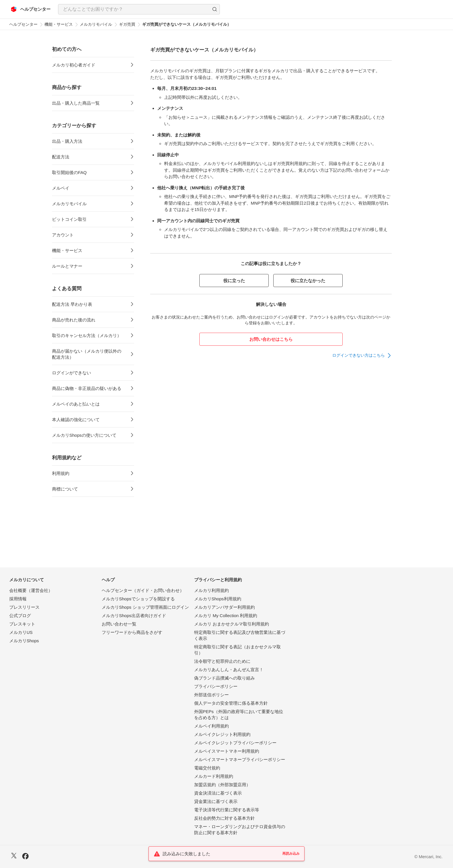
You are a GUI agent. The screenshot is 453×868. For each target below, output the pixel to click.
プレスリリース (24, 607)
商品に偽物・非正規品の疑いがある (87, 388)
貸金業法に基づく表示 (216, 801)
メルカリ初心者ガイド (74, 65)
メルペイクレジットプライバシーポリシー (235, 743)
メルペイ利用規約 (211, 726)
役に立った (234, 281)
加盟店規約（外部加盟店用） (222, 785)
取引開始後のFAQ (69, 172)
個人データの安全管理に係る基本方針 (231, 703)
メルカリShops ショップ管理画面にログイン (145, 607)
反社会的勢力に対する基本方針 (224, 818)
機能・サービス (59, 24)
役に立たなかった (308, 281)
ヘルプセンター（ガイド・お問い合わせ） (143, 590)
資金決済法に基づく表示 (218, 793)
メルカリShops (24, 641)
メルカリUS (21, 632)
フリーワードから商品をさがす (132, 632)
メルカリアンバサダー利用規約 (224, 607)
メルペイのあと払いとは (76, 404)
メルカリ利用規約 (211, 590)
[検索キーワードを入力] (134, 9)
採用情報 (18, 599)
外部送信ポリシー (211, 695)
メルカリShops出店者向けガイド (134, 616)
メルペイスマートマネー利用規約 (227, 751)
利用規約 (61, 473)
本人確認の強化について (76, 420)
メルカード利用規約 (214, 776)
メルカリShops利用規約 (218, 599)
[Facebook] (25, 857)
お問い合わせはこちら (271, 339)
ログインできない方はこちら (359, 355)
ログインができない (72, 373)
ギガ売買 (127, 24)
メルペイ (61, 188)
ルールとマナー (67, 266)
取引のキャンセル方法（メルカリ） (87, 335)
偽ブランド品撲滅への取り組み (224, 678)
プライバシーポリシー (216, 686)
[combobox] (139, 9)
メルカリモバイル (96, 24)
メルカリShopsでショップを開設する (138, 599)
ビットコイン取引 (69, 219)
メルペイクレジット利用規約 (222, 734)
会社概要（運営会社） (31, 590)
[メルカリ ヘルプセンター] (31, 9)
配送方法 (61, 157)
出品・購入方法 (67, 141)
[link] (362, 356)
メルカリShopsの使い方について (84, 435)
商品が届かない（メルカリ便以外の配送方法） (87, 354)
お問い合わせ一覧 (119, 624)
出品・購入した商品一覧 (76, 103)
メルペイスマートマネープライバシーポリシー (240, 759)
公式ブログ (20, 616)
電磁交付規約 (207, 768)
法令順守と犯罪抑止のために (222, 661)
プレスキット (22, 624)
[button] (215, 9)
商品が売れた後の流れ (74, 320)
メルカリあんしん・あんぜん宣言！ (229, 670)
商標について (65, 489)
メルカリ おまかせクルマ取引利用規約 (232, 624)
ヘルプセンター (23, 24)
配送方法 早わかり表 (72, 304)
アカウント (63, 235)
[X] (14, 856)
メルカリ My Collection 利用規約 (226, 616)
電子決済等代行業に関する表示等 (227, 810)
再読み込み (291, 854)
